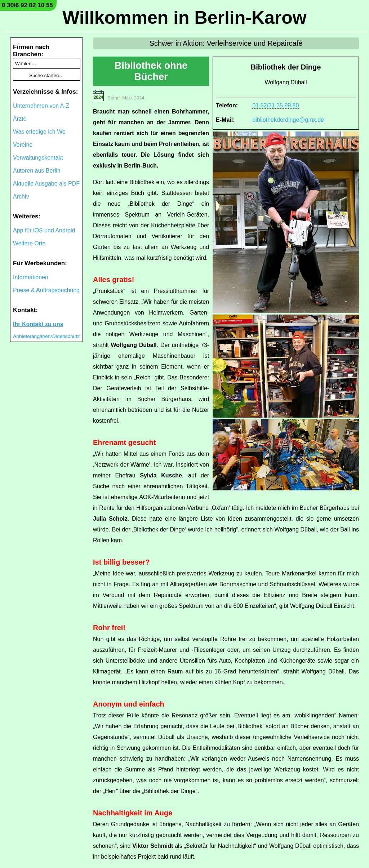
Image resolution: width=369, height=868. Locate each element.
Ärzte (20, 119)
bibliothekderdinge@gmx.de (288, 120)
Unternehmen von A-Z (41, 106)
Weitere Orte (29, 243)
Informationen (31, 277)
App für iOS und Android (44, 230)
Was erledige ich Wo (39, 132)
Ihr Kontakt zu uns (38, 324)
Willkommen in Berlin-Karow (184, 18)
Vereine (23, 145)
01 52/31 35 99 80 (275, 105)
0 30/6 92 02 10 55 (27, 5)
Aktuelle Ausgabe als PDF (46, 184)
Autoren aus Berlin (37, 171)
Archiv (21, 197)
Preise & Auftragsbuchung (46, 290)
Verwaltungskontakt (38, 158)
